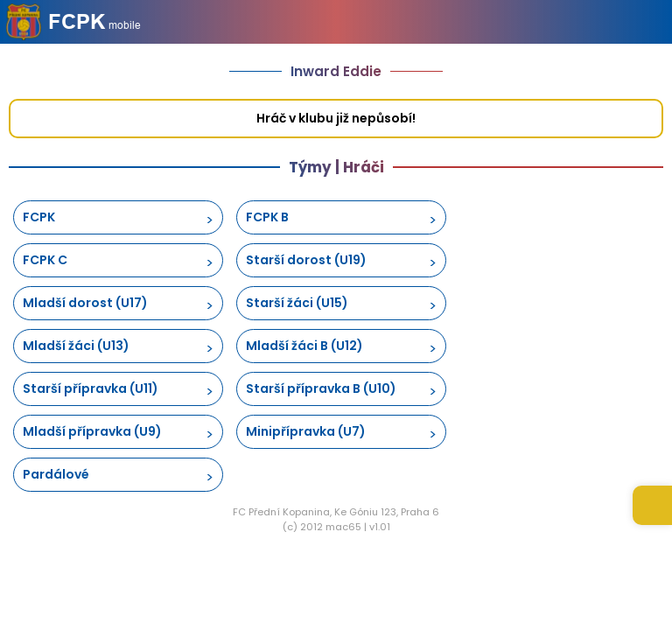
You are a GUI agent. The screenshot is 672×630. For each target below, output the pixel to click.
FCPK (39, 217)
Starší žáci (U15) (297, 303)
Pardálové (56, 474)
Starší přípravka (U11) (91, 388)
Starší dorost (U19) (306, 260)
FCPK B (267, 217)
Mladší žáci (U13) (76, 346)
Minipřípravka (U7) (306, 431)
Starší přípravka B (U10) (321, 388)
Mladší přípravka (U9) (92, 431)
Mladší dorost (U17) (85, 303)
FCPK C (45, 260)
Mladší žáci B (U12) (304, 346)
